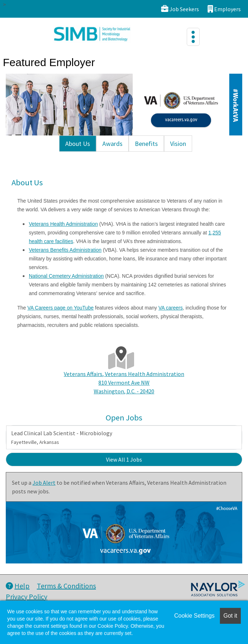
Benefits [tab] (146, 144)
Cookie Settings (194, 616)
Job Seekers (180, 9)
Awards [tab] (112, 144)
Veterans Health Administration (63, 224)
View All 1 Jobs (124, 459)
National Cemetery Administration (66, 276)
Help (18, 586)
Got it (230, 616)
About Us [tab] (78, 144)
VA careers (171, 308)
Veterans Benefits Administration (65, 250)
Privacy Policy (26, 597)
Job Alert (44, 483)
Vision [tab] (178, 144)
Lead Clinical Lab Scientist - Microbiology (62, 437)
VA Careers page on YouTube (61, 308)
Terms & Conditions (66, 586)
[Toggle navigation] (193, 37)
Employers (224, 9)
